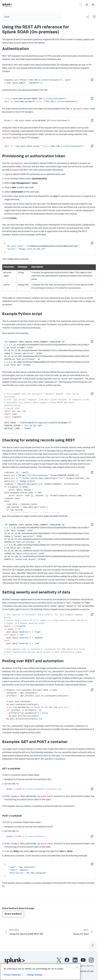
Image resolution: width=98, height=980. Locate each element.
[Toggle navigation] (93, 945)
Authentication (41, 756)
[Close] (77, 967)
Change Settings (34, 975)
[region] (40, 972)
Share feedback (13, 914)
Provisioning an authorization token (22, 800)
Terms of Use (86, 971)
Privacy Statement (12, 975)
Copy (94, 81)
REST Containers (57, 759)
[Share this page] (88, 17)
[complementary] (87, 17)
